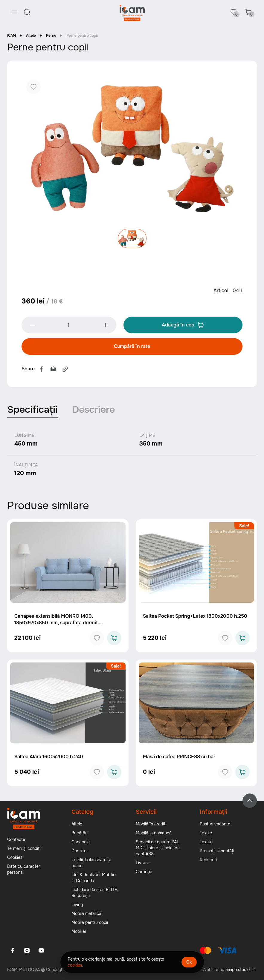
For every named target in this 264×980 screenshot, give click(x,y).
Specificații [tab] (32, 410)
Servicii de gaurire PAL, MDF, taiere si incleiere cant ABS (158, 848)
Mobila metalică (86, 914)
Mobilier (79, 932)
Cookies (15, 858)
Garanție (144, 872)
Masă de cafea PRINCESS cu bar (179, 757)
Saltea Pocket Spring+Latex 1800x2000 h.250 (195, 617)
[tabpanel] (132, 456)
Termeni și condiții (24, 849)
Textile (206, 833)
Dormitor (80, 851)
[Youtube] (41, 951)
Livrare (142, 863)
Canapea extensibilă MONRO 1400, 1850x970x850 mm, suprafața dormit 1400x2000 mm (56, 623)
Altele (31, 36)
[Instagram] (27, 951)
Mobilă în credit (151, 824)
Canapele (81, 842)
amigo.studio (238, 970)
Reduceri (208, 860)
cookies (75, 965)
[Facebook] (13, 951)
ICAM (12, 36)
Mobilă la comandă (154, 833)
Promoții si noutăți (217, 851)
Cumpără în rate (132, 347)
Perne (51, 36)
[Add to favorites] (97, 639)
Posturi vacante (215, 824)
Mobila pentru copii (90, 923)
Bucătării (80, 833)
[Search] (27, 12)
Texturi (206, 842)
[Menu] (14, 12)
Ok (189, 962)
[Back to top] (250, 801)
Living (77, 905)
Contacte (16, 840)
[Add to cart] (114, 639)
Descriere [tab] (93, 410)
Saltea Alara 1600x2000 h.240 (49, 757)
